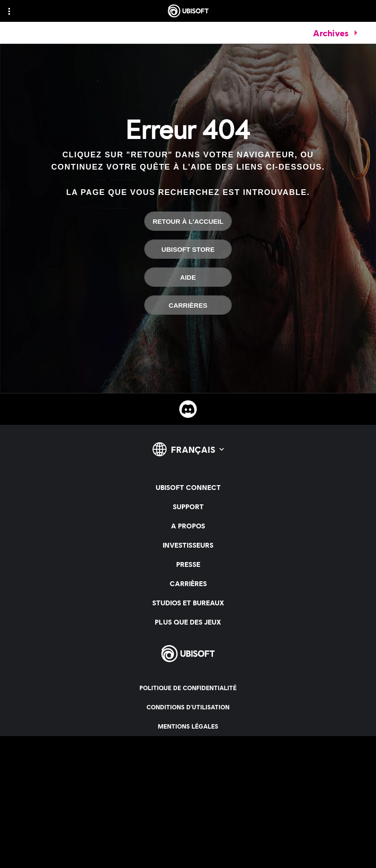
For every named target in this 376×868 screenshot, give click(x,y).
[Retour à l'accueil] (188, 221)
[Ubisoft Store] (188, 249)
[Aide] (188, 277)
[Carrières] (188, 305)
